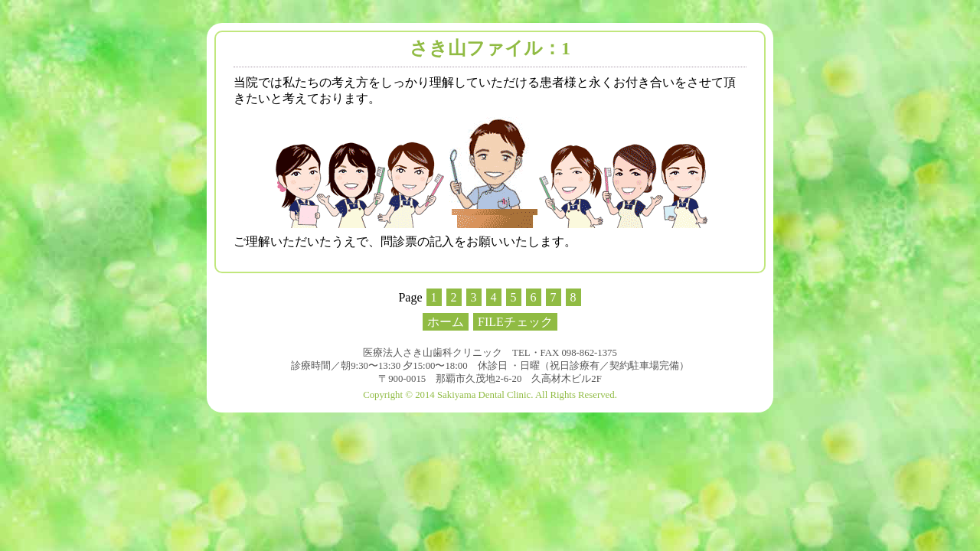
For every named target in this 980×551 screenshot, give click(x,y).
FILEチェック (515, 322)
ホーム (446, 322)
